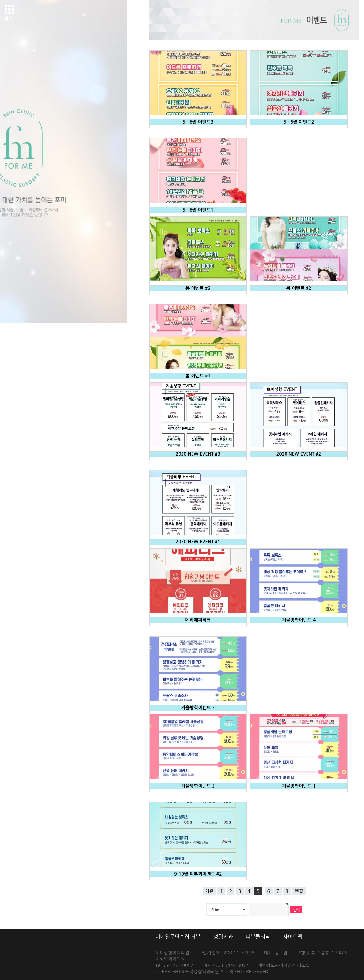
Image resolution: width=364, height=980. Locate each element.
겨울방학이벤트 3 (198, 708)
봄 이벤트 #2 (299, 288)
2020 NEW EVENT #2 (299, 454)
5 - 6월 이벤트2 (299, 122)
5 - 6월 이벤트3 (198, 122)
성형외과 (223, 937)
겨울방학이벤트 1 (299, 786)
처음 (209, 891)
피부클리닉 (258, 937)
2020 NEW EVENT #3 (198, 454)
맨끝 (299, 891)
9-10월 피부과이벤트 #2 (198, 874)
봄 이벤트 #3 (198, 288)
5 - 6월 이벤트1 (198, 210)
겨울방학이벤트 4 (299, 620)
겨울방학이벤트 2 (198, 786)
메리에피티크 (198, 620)
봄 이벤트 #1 (198, 376)
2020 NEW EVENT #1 (198, 542)
